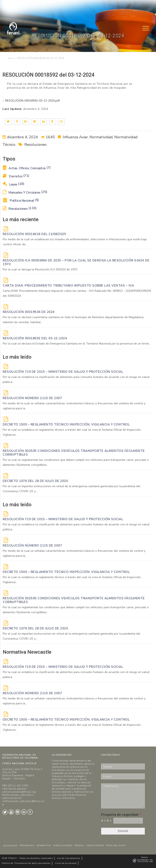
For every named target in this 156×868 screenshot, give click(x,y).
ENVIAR (123, 831)
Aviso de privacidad (66, 863)
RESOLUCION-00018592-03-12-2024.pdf (32, 101)
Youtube (11, 812)
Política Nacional (21, 201)
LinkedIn (24, 812)
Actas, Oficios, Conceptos (27, 168)
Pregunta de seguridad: (121, 815)
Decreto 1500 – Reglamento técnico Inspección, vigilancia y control (66, 424)
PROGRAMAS (27, 846)
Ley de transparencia (69, 858)
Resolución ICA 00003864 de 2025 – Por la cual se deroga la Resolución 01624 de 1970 (76, 262)
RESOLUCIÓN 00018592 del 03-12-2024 (35, 338)
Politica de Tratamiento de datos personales (26, 863)
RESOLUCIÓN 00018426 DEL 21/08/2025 (34, 234)
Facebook (30, 812)
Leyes (13, 184)
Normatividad (101, 137)
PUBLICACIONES (63, 846)
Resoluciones (36, 145)
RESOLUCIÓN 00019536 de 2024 (29, 312)
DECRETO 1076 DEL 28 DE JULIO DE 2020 (35, 481)
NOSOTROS (10, 846)
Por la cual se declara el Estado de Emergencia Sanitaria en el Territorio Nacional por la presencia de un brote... (77, 344)
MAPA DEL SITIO (116, 846)
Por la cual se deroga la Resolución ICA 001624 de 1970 (40, 269)
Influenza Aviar (75, 137)
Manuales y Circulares (25, 192)
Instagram (18, 812)
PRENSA (79, 846)
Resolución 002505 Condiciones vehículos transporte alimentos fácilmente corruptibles (74, 453)
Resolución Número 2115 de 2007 (32, 398)
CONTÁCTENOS (95, 846)
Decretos (16, 176)
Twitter (5, 812)
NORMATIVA (44, 846)
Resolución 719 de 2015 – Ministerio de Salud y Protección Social (63, 372)
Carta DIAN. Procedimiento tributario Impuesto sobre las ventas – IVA (68, 286)
